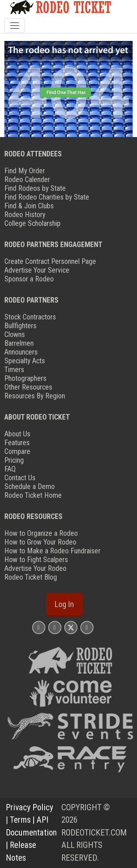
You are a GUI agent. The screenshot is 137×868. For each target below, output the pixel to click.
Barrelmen (19, 343)
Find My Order (25, 171)
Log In (64, 604)
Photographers (25, 378)
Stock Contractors (30, 317)
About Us (17, 434)
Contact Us (20, 478)
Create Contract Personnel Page (50, 261)
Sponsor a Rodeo (29, 279)
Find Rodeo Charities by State (47, 197)
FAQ (10, 469)
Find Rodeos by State (35, 188)
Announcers (21, 352)
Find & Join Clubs (29, 206)
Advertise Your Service (37, 270)
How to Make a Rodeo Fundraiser (52, 551)
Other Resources (28, 387)
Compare (17, 451)
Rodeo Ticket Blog (31, 577)
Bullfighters (20, 326)
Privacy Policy (30, 808)
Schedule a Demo (30, 486)
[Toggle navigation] (15, 26)
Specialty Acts (25, 361)
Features (17, 443)
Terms (20, 820)
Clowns (15, 334)
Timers (14, 369)
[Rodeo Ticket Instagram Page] (39, 627)
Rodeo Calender (27, 179)
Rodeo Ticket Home (33, 495)
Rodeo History (25, 215)
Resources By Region (35, 396)
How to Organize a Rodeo (41, 533)
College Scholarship (33, 223)
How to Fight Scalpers (36, 560)
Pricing (14, 460)
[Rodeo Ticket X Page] (71, 627)
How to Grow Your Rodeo (40, 542)
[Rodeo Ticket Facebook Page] (55, 627)
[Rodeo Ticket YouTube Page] (87, 627)
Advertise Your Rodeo (35, 568)
